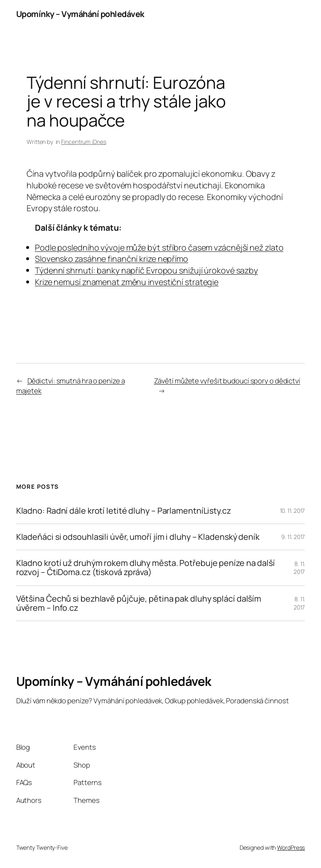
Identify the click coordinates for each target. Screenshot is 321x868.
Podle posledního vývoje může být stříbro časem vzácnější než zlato (159, 247)
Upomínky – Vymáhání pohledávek (80, 14)
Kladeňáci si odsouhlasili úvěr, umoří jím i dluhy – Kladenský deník (138, 537)
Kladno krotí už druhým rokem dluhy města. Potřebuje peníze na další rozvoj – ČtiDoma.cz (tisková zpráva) (146, 568)
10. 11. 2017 (293, 511)
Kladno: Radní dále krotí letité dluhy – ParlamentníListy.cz (124, 511)
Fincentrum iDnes (83, 142)
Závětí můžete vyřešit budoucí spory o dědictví (227, 381)
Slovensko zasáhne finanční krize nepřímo (111, 259)
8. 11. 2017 (299, 568)
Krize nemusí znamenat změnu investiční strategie (127, 282)
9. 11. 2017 (293, 537)
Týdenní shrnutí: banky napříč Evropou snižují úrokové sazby (146, 270)
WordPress (291, 847)
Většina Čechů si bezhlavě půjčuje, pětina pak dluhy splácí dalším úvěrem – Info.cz (139, 603)
